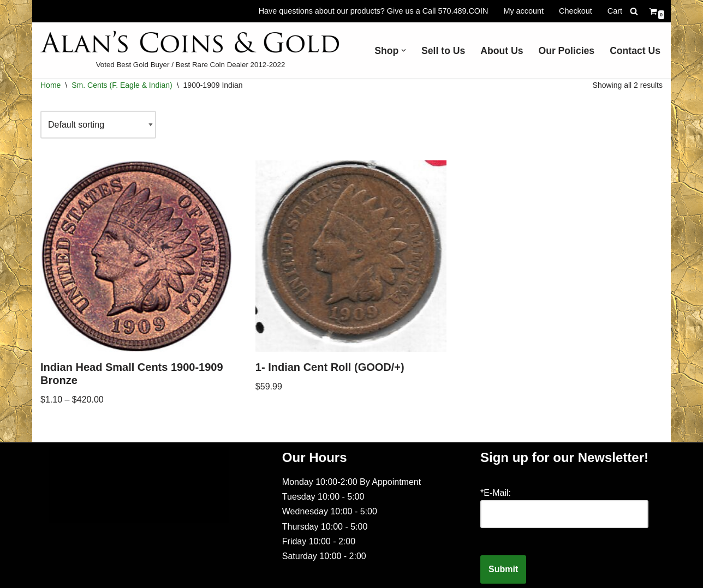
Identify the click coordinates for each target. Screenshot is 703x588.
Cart (615, 11)
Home (50, 85)
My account (523, 11)
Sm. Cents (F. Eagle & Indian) (122, 85)
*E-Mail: (496, 493)
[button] (404, 50)
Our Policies (566, 51)
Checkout (576, 11)
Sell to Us (443, 51)
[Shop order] (98, 125)
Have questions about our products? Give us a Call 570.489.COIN (374, 11)
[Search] (634, 11)
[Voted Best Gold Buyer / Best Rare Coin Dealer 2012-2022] (190, 50)
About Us (502, 51)
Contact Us (635, 51)
